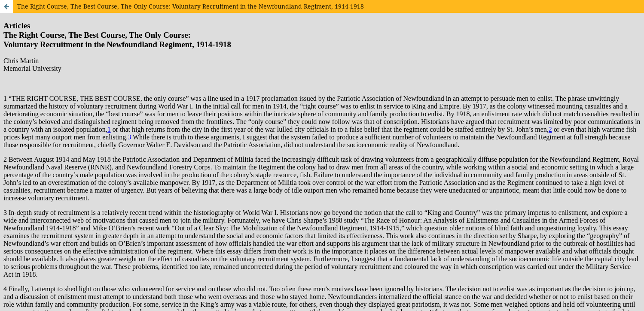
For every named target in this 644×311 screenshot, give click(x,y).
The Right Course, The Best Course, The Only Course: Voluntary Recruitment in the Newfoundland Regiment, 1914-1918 (191, 6)
